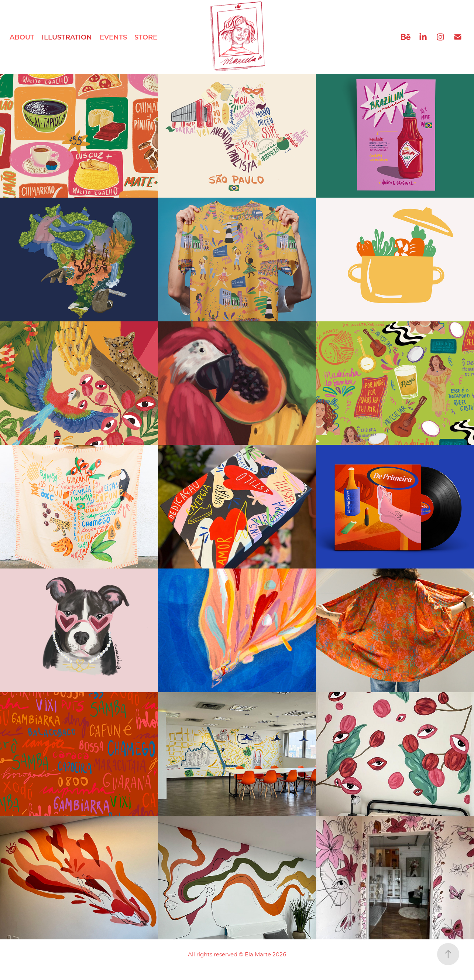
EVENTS (113, 37)
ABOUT (22, 37)
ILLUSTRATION (67, 37)
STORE (146, 37)
